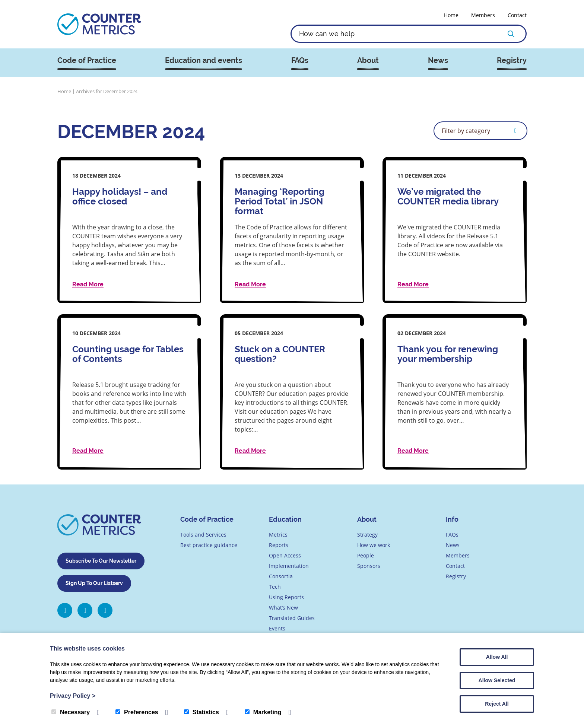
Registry (512, 61)
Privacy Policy (73, 696)
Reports (279, 545)
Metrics (278, 535)
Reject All (497, 704)
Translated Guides (292, 618)
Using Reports (286, 597)
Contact (517, 15)
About (368, 61)
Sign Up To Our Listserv (94, 583)
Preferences (137, 712)
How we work (374, 545)
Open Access (285, 555)
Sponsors (369, 566)
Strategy (367, 535)
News (438, 61)
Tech (275, 587)
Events (277, 628)
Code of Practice (87, 61)
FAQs (300, 61)
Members (483, 15)
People (366, 555)
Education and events (204, 61)
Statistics (201, 712)
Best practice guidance (209, 545)
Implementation (289, 566)
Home (451, 15)
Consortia (281, 576)
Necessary (71, 712)
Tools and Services (203, 535)
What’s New (283, 608)
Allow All (497, 657)
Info (452, 519)
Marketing (263, 712)
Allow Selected (497, 680)
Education (285, 519)
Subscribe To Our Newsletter (101, 561)
